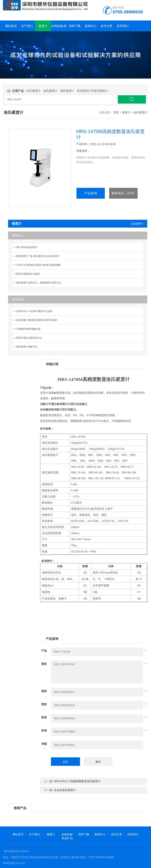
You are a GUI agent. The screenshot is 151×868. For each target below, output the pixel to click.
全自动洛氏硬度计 (65, 790)
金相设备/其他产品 (59, 28)
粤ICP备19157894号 (16, 851)
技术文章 (107, 26)
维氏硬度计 (67, 91)
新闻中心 (91, 26)
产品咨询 (91, 193)
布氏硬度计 (34, 91)
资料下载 (75, 26)
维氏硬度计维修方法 (27, 347)
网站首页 (11, 26)
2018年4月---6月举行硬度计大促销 (34, 311)
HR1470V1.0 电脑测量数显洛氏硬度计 (77, 781)
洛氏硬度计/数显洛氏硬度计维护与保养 (36, 320)
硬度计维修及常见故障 (28, 274)
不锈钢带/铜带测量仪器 (28, 329)
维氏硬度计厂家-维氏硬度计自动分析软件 (38, 256)
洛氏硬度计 (50, 91)
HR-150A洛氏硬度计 (27, 247)
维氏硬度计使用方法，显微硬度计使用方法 (39, 283)
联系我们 (123, 26)
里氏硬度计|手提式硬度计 (92, 91)
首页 (116, 112)
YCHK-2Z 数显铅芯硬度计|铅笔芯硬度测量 (38, 265)
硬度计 (43, 26)
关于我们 (27, 26)
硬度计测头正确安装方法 (29, 338)
